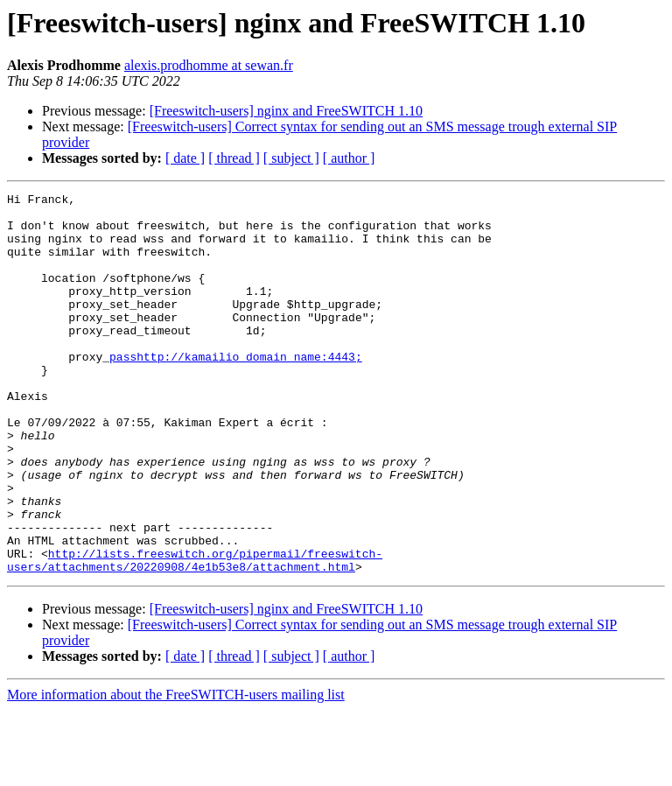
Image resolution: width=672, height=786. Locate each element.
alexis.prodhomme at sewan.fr (209, 65)
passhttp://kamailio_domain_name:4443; (236, 390)
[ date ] (185, 158)
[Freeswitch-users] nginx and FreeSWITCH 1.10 (286, 111)
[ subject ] (291, 158)
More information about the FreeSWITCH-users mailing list (176, 771)
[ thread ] (234, 158)
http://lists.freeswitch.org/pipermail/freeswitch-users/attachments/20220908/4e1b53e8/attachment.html (195, 635)
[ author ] (349, 158)
